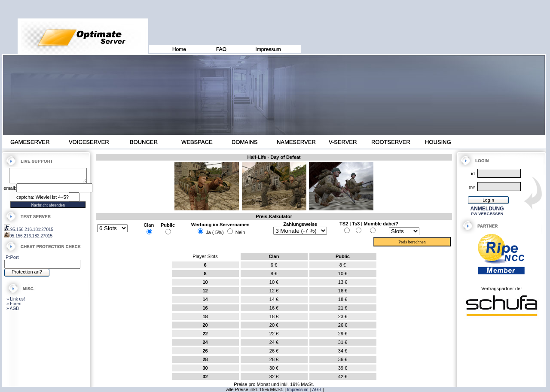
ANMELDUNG (487, 209)
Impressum (298, 390)
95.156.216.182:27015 (31, 239)
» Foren (14, 306)
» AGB (13, 311)
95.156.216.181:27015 (32, 232)
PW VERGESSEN (487, 214)
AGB (317, 390)
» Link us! (16, 302)
